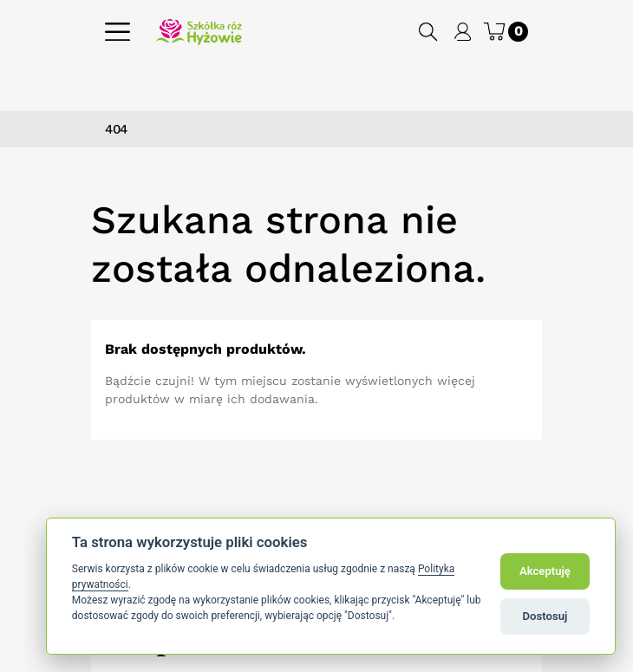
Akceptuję (545, 571)
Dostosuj (545, 616)
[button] (429, 32)
